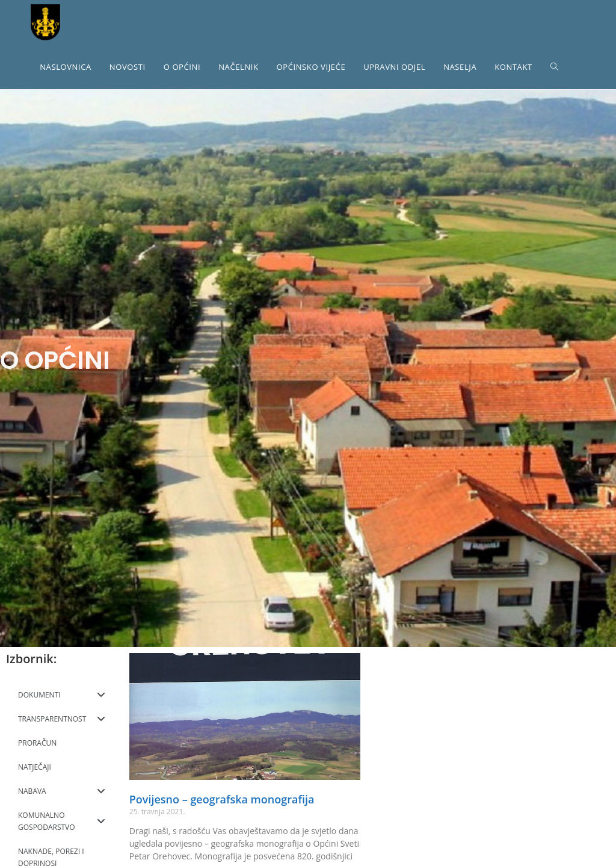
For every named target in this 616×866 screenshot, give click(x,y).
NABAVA (62, 791)
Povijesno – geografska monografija (222, 799)
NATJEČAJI (35, 767)
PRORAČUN (37, 743)
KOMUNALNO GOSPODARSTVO (62, 821)
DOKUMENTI (62, 695)
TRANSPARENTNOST (62, 719)
